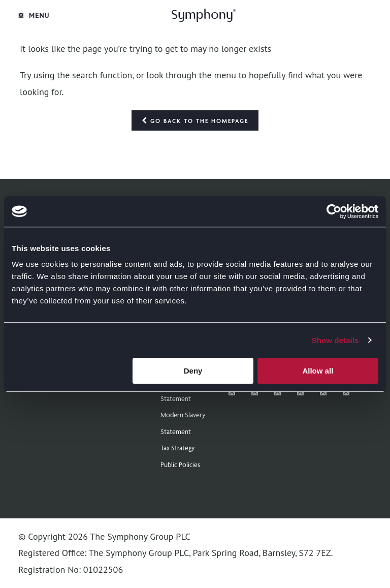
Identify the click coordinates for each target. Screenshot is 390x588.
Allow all (318, 371)
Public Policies (180, 465)
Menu (34, 15)
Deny (193, 371)
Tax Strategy (178, 448)
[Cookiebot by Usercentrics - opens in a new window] (334, 211)
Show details (335, 340)
